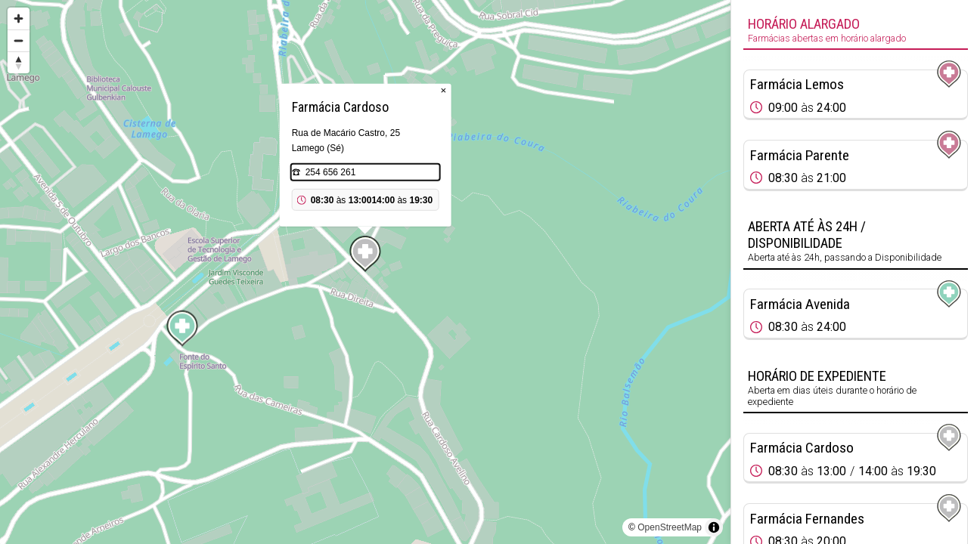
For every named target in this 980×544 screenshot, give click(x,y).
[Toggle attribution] (714, 527)
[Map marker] (182, 329)
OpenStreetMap (670, 527)
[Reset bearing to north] (19, 62)
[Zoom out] (19, 40)
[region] (365, 272)
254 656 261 (331, 172)
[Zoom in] (19, 19)
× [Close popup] (444, 90)
